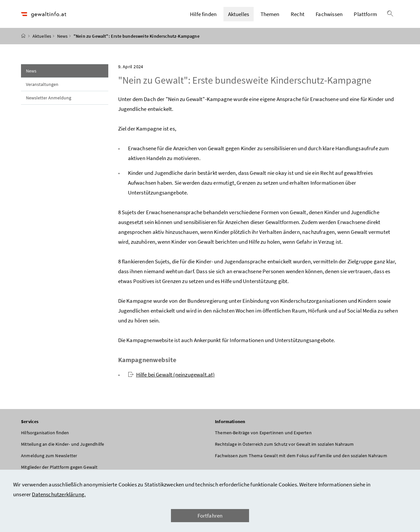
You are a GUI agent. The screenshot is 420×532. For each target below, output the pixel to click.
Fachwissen (329, 15)
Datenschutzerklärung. (59, 494)
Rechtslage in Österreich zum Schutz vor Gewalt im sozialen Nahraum (284, 447)
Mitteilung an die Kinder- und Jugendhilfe (63, 447)
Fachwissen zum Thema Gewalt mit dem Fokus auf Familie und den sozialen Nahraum (301, 459)
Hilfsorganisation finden (45, 436)
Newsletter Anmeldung (49, 101)
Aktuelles (239, 15)
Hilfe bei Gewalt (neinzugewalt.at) (171, 378)
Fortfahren (210, 516)
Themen (270, 15)
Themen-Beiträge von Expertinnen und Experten (263, 436)
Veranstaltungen (42, 87)
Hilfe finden (203, 15)
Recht (298, 15)
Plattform (365, 15)
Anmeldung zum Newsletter (49, 459)
